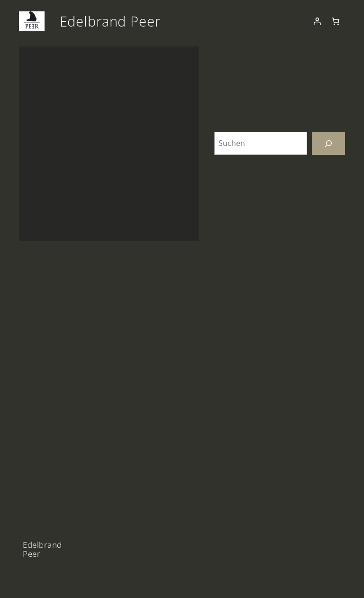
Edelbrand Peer (110, 21)
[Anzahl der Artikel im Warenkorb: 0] (336, 21)
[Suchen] (328, 143)
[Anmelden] (317, 21)
